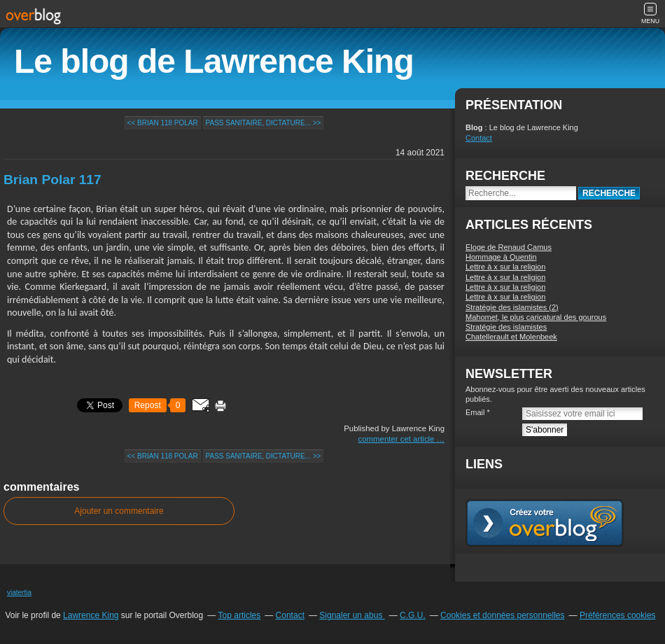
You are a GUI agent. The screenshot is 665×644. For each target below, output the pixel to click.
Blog (474, 127)
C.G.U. (413, 615)
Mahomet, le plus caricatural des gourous (536, 317)
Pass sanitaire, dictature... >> (264, 123)
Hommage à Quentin (501, 257)
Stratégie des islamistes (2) (512, 307)
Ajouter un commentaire (119, 511)
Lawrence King (91, 615)
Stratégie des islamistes (506, 327)
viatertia (19, 593)
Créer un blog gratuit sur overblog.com (545, 523)
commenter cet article (398, 439)
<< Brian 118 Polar (163, 123)
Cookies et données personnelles (502, 615)
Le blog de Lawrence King (214, 61)
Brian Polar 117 (52, 180)
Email (475, 412)
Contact (479, 138)
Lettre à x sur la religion (505, 267)
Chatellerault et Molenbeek (511, 337)
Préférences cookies (618, 615)
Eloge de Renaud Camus (509, 247)
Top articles (240, 615)
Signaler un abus (352, 615)
